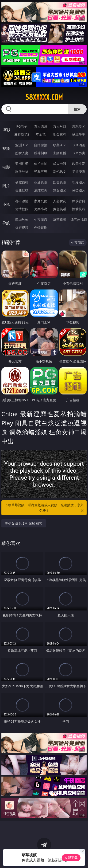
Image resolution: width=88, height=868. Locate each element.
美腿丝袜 (22, 190)
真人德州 (41, 126)
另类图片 (79, 190)
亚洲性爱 (22, 164)
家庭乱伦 (41, 201)
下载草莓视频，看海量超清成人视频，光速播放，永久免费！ (45, 508)
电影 (6, 167)
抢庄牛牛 (79, 134)
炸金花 (41, 134)
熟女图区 (60, 190)
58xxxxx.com (44, 97)
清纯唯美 (41, 190)
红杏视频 (22, 228)
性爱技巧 (79, 209)
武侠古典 (79, 201)
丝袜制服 (41, 153)
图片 (6, 186)
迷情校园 (22, 209)
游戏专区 (79, 126)
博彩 (6, 130)
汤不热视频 (79, 220)
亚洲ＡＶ (22, 145)
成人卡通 (60, 164)
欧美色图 (60, 182)
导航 (6, 223)
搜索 (77, 109)
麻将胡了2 (22, 134)
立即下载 (71, 858)
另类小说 (41, 209)
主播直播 (60, 153)
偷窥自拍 (22, 182)
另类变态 (79, 172)
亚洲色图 (41, 182)
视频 (6, 148)
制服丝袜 (22, 172)
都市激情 (22, 201)
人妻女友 (60, 201)
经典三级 (41, 172)
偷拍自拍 (41, 164)
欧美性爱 (79, 164)
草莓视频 (60, 220)
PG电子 (22, 126)
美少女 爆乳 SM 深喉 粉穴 (24, 523)
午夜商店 (41, 220)
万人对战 (60, 126)
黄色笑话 (60, 209)
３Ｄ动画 (79, 145)
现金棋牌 (60, 134)
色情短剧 (41, 228)
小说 (6, 204)
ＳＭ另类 (79, 153)
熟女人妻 (22, 153)
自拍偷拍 (41, 145)
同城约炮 (22, 220)
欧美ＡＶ (60, 145)
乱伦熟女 (60, 172)
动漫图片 (79, 182)
